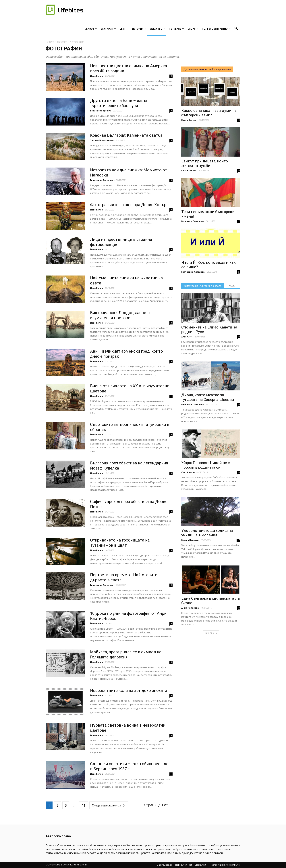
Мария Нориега (190, 540)
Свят (124, 29)
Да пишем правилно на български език (207, 69)
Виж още (211, 633)
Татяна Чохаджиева (102, 140)
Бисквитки (200, 865)
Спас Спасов (188, 472)
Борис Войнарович (100, 111)
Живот (91, 29)
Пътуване (176, 29)
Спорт (193, 29)
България (108, 29)
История (139, 29)
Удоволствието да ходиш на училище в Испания (207, 533)
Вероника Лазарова (193, 221)
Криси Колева (189, 120)
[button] (236, 29)
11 (84, 805)
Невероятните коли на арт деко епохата (129, 691)
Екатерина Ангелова (102, 180)
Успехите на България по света (202, 286)
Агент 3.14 (187, 337)
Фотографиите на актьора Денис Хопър (128, 205)
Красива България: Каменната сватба (126, 135)
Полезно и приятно (216, 29)
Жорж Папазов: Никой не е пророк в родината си (206, 465)
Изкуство (158, 29)
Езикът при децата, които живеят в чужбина (205, 163)
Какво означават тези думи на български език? (209, 113)
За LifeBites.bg (165, 865)
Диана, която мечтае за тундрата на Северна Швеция (208, 397)
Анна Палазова (190, 608)
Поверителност (184, 865)
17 (239, 540)
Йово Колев (96, 76)
